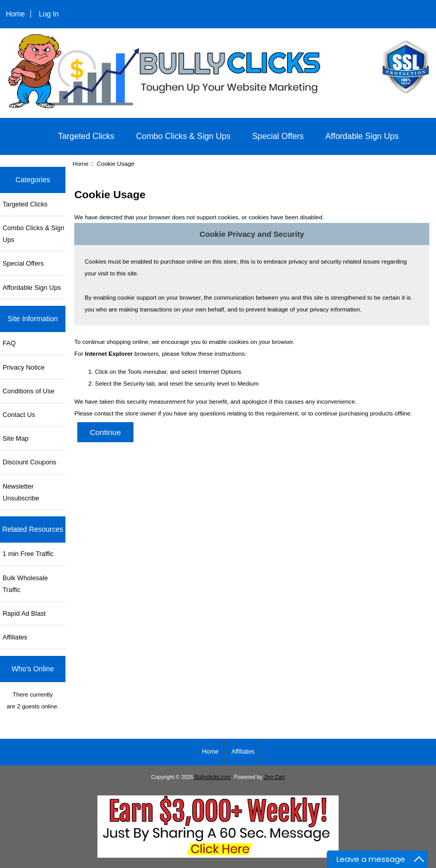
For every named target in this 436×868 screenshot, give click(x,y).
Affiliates (15, 637)
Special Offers (278, 136)
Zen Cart (274, 777)
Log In (49, 14)
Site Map (15, 438)
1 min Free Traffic (28, 554)
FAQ (9, 343)
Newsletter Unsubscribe (21, 492)
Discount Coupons (29, 462)
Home (15, 14)
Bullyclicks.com (213, 777)
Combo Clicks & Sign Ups (183, 136)
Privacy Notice (23, 367)
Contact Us (19, 415)
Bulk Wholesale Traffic (25, 584)
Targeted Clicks (86, 136)
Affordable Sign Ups (362, 136)
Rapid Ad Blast (24, 613)
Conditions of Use (29, 391)
